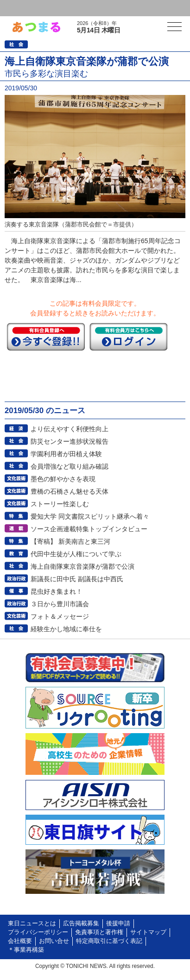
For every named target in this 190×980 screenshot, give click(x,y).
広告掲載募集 (81, 923)
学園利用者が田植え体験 (66, 454)
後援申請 (118, 923)
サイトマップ (148, 932)
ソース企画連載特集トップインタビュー (89, 529)
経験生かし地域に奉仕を (66, 629)
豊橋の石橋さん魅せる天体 (70, 491)
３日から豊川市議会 (60, 604)
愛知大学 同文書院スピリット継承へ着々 (90, 516)
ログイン (26, 8)
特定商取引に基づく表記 (109, 941)
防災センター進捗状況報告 (70, 441)
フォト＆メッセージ (60, 616)
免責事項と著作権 (99, 932)
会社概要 (20, 941)
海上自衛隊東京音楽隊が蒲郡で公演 (82, 566)
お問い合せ (54, 941)
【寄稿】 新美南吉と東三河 (70, 541)
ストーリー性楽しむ (60, 504)
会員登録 (71, 8)
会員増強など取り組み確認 (70, 466)
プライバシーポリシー (38, 932)
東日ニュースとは (32, 923)
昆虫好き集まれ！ (57, 591)
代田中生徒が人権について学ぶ (76, 554)
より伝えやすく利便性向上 (70, 429)
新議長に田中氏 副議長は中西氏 (77, 579)
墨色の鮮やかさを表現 (63, 479)
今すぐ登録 (46, 337)
